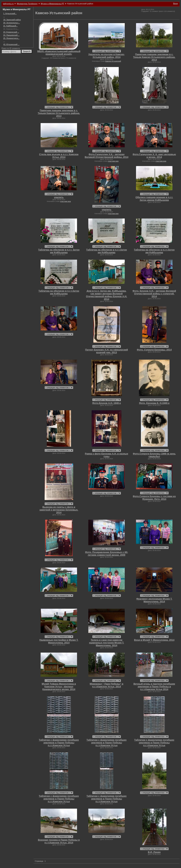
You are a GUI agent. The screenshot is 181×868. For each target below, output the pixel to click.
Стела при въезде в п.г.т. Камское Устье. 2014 (59, 156)
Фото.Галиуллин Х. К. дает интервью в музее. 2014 (154, 156)
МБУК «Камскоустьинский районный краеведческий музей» (59, 53)
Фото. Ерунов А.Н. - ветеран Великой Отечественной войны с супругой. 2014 (154, 294)
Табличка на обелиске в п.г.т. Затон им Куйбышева (59, 251)
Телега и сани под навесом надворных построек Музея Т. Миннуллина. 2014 (107, 643)
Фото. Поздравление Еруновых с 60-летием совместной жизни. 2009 (107, 554)
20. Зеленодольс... (12, 23)
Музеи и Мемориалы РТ (53, 4)
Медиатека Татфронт (27, 4)
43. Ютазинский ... (11, 45)
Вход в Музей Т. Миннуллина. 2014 (154, 640)
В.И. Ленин (154, 852)
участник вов (113, 161)
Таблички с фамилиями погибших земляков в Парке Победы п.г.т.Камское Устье (59, 743)
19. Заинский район (12, 20)
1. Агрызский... (10, 14)
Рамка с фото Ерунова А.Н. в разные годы (106, 455)
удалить (59, 197)
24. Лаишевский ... (11, 35)
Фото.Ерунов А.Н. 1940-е (107, 403)
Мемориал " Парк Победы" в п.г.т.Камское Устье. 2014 (107, 685)
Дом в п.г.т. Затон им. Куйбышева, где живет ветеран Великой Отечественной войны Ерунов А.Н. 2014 (106, 295)
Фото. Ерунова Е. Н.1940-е (154, 403)
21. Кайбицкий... (10, 26)
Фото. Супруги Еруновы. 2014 (154, 350)
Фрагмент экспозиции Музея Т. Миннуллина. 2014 (154, 600)
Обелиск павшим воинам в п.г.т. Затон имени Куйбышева (154, 199)
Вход (175, 4)
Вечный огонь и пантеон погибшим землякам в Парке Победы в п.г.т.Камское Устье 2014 (154, 687)
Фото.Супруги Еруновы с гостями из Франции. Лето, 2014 (154, 498)
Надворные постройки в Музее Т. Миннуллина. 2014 (59, 641)
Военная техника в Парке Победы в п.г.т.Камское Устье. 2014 (59, 841)
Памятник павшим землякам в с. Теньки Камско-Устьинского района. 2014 (154, 57)
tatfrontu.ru (8, 4)
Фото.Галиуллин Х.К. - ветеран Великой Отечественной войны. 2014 (106, 156)
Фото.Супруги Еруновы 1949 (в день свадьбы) (154, 455)
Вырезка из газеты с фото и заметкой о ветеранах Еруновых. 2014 (59, 510)
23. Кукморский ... (11, 32)
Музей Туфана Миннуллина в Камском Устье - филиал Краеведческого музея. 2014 (59, 687)
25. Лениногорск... (11, 38)
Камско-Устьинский (113, 61)
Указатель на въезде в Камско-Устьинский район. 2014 (106, 56)
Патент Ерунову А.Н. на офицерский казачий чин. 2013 (107, 351)
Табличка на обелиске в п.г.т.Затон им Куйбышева (106, 251)
